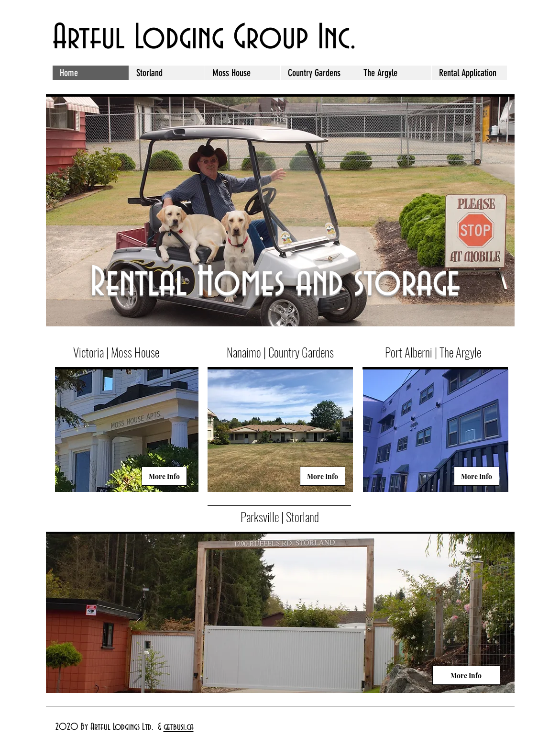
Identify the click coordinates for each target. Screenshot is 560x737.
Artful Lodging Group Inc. (204, 38)
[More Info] (164, 476)
